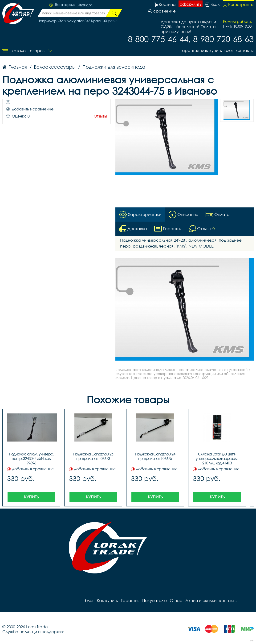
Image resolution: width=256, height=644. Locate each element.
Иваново (85, 5)
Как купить (211, 50)
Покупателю (154, 600)
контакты (245, 50)
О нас (175, 600)
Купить (31, 497)
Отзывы (100, 116)
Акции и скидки (200, 600)
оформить (191, 4)
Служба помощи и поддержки (33, 632)
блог (229, 50)
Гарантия (189, 50)
